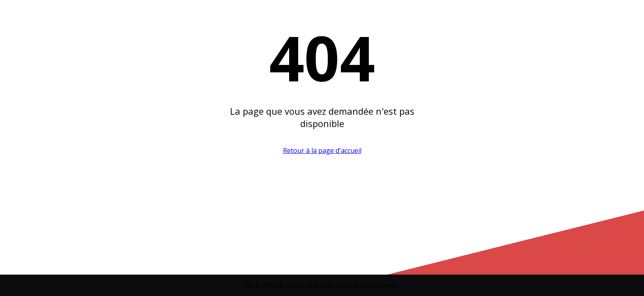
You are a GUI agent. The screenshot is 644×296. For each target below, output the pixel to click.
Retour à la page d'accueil (322, 150)
